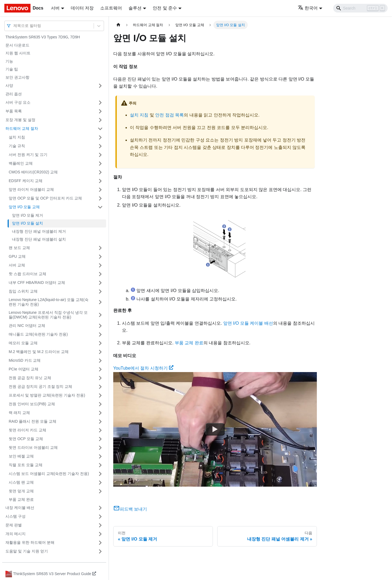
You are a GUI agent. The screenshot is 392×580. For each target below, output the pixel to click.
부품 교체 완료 (21, 499)
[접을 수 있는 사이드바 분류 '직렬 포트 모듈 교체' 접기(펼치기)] (100, 465)
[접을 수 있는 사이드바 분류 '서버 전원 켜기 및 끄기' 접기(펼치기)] (100, 155)
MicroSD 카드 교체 (25, 360)
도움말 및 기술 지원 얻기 (27, 551)
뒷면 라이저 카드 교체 (27, 430)
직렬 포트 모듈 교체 (26, 465)
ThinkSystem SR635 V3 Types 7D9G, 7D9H (43, 37)
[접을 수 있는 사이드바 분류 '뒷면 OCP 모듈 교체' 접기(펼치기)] (100, 439)
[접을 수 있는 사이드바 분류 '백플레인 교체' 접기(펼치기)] (100, 164)
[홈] (118, 25)
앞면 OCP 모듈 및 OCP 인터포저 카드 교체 (45, 198)
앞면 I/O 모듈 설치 (27, 223)
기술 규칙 (17, 146)
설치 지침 (17, 137)
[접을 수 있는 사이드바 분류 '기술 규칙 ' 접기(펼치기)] (100, 146)
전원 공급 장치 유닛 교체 (30, 378)
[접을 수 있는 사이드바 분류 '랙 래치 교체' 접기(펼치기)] (100, 413)
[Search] (360, 8)
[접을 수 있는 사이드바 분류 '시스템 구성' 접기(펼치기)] (100, 517)
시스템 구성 (16, 516)
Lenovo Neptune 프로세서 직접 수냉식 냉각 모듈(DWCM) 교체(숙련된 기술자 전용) (48, 315)
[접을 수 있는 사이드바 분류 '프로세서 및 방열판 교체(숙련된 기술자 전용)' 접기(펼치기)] (100, 395)
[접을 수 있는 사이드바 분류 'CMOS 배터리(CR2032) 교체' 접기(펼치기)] (100, 172)
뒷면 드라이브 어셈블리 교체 (33, 447)
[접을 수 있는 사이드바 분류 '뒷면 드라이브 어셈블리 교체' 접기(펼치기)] (100, 448)
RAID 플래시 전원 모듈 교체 (33, 421)
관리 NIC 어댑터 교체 (27, 326)
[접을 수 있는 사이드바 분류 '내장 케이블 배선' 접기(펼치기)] (100, 508)
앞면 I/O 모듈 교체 (24, 207)
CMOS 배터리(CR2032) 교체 (33, 172)
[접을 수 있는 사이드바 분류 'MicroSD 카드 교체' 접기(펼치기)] (100, 361)
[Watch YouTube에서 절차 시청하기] (215, 429)
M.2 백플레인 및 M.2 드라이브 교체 (39, 352)
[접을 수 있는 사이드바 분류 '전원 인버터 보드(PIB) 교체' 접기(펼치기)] (100, 404)
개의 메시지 (16, 534)
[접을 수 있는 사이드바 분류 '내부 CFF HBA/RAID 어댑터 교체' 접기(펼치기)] (100, 283)
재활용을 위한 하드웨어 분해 (30, 542)
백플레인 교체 (21, 163)
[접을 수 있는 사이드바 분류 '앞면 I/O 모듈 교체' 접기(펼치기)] (100, 207)
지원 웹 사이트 (18, 53)
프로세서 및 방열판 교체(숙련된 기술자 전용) (47, 395)
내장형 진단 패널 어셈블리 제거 (39, 231)
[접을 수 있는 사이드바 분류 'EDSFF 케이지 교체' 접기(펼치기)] (100, 181)
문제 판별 (14, 525)
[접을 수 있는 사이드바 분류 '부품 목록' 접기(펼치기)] (100, 111)
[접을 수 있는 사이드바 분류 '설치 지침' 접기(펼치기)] (100, 137)
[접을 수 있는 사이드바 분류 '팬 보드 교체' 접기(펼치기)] (100, 248)
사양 (9, 85)
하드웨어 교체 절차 (22, 128)
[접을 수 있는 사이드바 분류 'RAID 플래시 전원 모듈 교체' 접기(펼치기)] (100, 422)
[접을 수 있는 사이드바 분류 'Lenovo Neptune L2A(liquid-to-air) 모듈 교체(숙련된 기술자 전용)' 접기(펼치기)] (100, 302)
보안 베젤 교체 (21, 456)
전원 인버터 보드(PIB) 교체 (32, 404)
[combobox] (14, 26)
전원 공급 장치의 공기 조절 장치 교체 (40, 386)
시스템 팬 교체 (21, 482)
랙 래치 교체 (19, 413)
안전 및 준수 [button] (165, 8)
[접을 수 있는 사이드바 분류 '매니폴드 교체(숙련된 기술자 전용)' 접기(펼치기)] (100, 335)
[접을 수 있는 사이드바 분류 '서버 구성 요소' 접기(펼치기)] (100, 103)
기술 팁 (12, 69)
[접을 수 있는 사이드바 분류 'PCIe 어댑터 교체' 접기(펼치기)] (100, 369)
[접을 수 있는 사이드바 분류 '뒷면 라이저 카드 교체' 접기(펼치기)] (100, 430)
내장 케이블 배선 (20, 508)
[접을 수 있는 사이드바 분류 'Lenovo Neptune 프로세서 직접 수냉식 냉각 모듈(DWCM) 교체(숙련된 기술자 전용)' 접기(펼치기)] (100, 315)
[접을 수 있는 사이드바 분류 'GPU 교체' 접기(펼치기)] (100, 257)
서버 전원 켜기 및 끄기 (28, 155)
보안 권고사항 (17, 77)
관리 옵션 (14, 94)
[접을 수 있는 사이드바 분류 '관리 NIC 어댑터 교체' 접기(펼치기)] (100, 326)
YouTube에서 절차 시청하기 (143, 368)
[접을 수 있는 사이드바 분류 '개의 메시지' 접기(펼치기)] (100, 534)
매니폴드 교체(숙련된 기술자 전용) (38, 334)
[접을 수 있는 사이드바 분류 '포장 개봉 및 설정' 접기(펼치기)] (100, 120)
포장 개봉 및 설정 (20, 120)
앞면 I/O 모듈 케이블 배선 (248, 323)
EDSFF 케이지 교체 (26, 181)
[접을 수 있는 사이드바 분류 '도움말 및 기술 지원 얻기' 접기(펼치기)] (100, 551)
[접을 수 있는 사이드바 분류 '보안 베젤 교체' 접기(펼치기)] (100, 456)
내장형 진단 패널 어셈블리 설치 (39, 239)
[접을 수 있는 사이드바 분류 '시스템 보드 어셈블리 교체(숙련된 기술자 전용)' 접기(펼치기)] (100, 474)
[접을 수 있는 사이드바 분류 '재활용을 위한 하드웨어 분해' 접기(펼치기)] (100, 543)
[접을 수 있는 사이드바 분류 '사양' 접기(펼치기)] (100, 86)
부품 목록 (14, 111)
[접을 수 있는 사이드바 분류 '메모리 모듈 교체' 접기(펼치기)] (100, 343)
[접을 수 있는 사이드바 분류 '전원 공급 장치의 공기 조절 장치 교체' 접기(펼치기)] (100, 387)
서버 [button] (55, 8)
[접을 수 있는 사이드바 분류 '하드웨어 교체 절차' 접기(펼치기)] (100, 129)
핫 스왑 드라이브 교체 (27, 274)
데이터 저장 (82, 8)
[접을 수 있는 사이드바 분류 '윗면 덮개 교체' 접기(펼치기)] (100, 491)
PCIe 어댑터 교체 (24, 369)
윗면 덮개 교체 (21, 491)
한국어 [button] (308, 8)
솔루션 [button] (135, 8)
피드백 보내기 (130, 509)
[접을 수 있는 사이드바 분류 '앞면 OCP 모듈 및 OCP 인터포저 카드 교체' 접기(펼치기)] (100, 198)
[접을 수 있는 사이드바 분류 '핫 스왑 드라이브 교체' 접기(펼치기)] (100, 274)
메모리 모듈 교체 (23, 343)
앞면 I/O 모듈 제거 (27, 215)
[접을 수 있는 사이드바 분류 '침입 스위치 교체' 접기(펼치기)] (100, 291)
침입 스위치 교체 (23, 291)
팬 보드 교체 (19, 248)
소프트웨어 (111, 8)
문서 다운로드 (17, 45)
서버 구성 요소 (18, 102)
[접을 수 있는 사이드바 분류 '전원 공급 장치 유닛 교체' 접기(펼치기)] (100, 378)
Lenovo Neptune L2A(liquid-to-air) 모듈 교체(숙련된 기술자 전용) (49, 302)
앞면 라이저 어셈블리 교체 (31, 189)
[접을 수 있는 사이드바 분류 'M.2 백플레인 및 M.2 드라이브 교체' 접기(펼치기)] (100, 352)
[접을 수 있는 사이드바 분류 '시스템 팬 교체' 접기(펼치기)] (100, 483)
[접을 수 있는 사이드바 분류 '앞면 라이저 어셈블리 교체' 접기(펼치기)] (100, 190)
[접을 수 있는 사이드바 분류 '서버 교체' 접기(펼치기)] (100, 265)
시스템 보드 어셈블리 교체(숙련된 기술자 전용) (49, 474)
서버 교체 (17, 265)
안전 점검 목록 (169, 115)
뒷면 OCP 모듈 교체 (26, 439)
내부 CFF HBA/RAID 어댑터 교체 (37, 283)
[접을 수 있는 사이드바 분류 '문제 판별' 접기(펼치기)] (100, 525)
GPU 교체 (17, 256)
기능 (9, 61)
